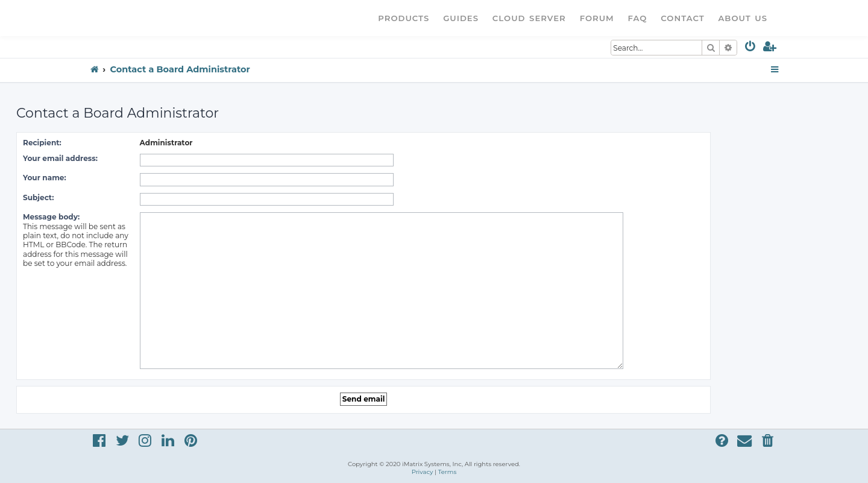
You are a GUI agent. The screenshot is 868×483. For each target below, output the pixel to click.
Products (404, 18)
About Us (743, 18)
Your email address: (60, 158)
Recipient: (42, 143)
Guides (461, 18)
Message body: (51, 217)
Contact (682, 18)
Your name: (45, 178)
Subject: (38, 197)
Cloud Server (529, 18)
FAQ (638, 18)
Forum (597, 18)
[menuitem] (751, 49)
